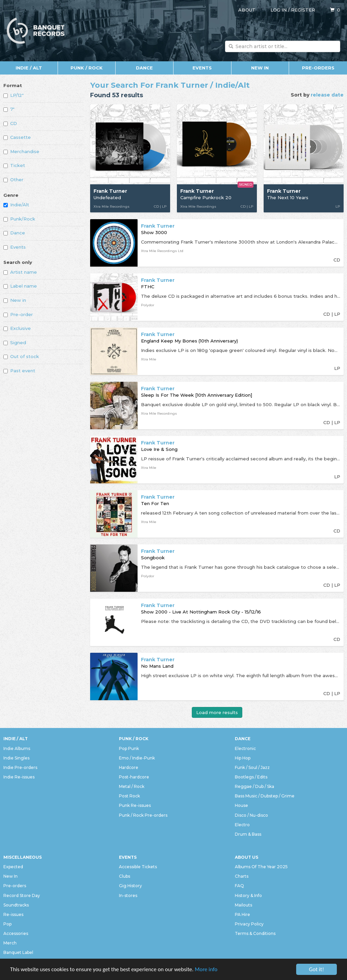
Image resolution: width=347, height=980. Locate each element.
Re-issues (13, 914)
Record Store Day (22, 895)
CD (10, 123)
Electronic (245, 748)
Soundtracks (16, 905)
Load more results (217, 712)
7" (9, 109)
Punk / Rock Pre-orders (143, 815)
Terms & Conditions (255, 933)
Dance (144, 68)
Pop (7, 924)
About (247, 10)
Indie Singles (16, 758)
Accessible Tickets (138, 867)
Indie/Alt (16, 205)
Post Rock (129, 796)
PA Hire (242, 914)
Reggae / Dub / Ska (254, 786)
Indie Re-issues (19, 777)
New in (15, 300)
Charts (242, 876)
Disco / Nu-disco (251, 815)
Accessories (16, 933)
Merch (10, 943)
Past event (19, 371)
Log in (279, 10)
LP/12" (14, 95)
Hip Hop (243, 758)
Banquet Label (18, 952)
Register (303, 10)
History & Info (248, 895)
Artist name (20, 272)
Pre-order (18, 314)
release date (327, 95)
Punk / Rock (87, 68)
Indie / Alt (29, 68)
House (241, 805)
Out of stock (21, 356)
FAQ (239, 886)
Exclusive (17, 328)
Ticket (14, 165)
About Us (247, 857)
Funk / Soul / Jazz (252, 767)
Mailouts (243, 905)
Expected (13, 867)
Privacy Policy (249, 924)
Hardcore (129, 767)
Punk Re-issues (135, 805)
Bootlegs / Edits (251, 777)
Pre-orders (318, 68)
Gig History (130, 886)
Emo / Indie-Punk (137, 758)
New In (260, 68)
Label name (20, 286)
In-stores (128, 895)
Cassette (17, 137)
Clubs (125, 876)
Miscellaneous (23, 857)
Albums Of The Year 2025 (261, 867)
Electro (242, 825)
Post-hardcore (134, 777)
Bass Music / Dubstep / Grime (265, 796)
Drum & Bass (248, 834)
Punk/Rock (19, 219)
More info (210, 970)
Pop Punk (129, 748)
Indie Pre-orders (20, 767)
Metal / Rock (132, 786)
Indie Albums (17, 748)
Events (202, 68)
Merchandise (21, 151)
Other (13, 180)
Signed (15, 342)
